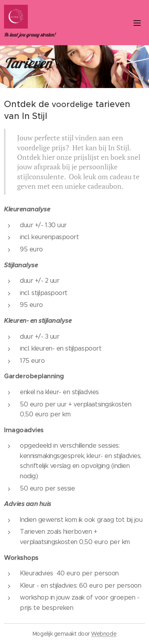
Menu (137, 23)
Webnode (104, 634)
